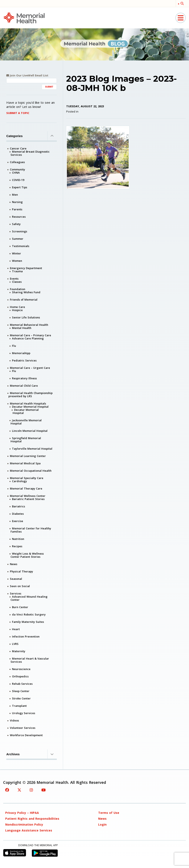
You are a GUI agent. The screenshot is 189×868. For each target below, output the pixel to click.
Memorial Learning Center (28, 456)
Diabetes (18, 514)
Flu (14, 346)
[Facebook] (7, 790)
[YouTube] (44, 790)
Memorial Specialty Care (27, 478)
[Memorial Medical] (24, 18)
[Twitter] (19, 790)
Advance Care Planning (28, 338)
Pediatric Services (24, 360)
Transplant (19, 706)
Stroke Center (21, 698)
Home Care (17, 307)
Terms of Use (109, 813)
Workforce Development (26, 735)
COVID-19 (18, 180)
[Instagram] (31, 790)
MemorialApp (21, 353)
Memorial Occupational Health (31, 471)
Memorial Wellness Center (28, 496)
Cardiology (19, 481)
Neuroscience (21, 669)
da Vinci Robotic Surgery (29, 614)
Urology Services (24, 713)
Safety (16, 224)
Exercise (18, 521)
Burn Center (20, 607)
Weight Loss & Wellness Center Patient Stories (27, 555)
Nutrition (18, 539)
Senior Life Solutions (26, 317)
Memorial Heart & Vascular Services (30, 660)
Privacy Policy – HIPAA (22, 813)
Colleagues (17, 162)
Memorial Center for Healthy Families (31, 530)
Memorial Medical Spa (25, 463)
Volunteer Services (23, 728)
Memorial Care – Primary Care (30, 335)
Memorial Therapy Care (26, 488)
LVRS (15, 644)
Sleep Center (21, 691)
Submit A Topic (18, 113)
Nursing (17, 202)
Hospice (17, 310)
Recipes (17, 546)
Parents (17, 209)
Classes (17, 282)
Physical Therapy (21, 571)
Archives (32, 754)
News (14, 564)
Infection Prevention (26, 636)
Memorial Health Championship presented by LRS (30, 395)
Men (15, 195)
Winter (17, 253)
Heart (16, 629)
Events (14, 279)
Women (17, 261)
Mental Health (22, 328)
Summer (18, 239)
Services (16, 593)
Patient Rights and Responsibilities (32, 819)
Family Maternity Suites (28, 622)
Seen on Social (20, 586)
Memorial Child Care (24, 386)
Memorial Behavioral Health (29, 325)
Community (17, 169)
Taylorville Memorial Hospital (32, 449)
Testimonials (21, 246)
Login (102, 824)
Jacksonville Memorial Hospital (26, 422)
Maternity (19, 651)
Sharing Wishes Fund (26, 292)
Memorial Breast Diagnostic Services (30, 153)
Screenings (20, 231)
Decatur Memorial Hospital (30, 407)
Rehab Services (22, 684)
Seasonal (16, 579)
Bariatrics (19, 506)
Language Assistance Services (29, 830)
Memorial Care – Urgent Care (30, 368)
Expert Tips (20, 187)
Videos (14, 720)
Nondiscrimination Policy (24, 824)
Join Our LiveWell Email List (27, 75)
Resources (19, 217)
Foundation (18, 289)
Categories (32, 136)
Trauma (17, 271)
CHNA (16, 173)
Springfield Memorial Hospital (26, 440)
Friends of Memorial (24, 300)
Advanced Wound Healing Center (29, 598)
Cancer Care (18, 148)
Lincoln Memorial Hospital (30, 431)
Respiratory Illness (24, 378)
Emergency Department (26, 268)
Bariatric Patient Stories (28, 499)
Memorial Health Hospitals (28, 403)
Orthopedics (20, 676)
